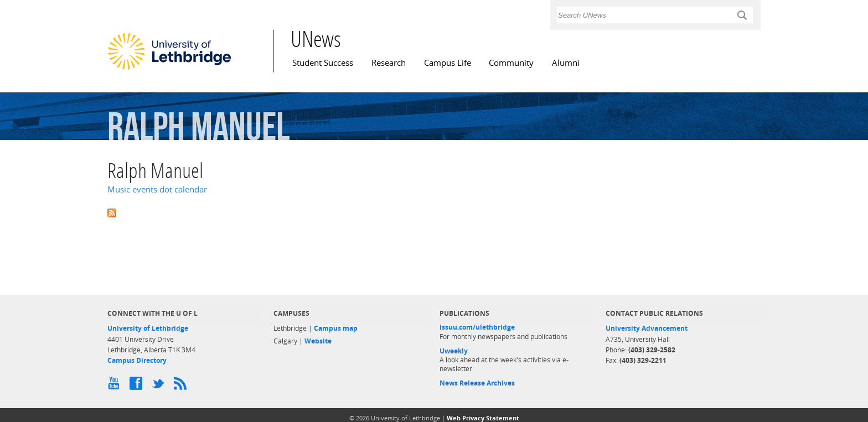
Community (511, 63)
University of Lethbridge (148, 328)
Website (318, 341)
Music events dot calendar (157, 189)
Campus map (336, 328)
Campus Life (448, 63)
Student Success (323, 63)
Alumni (566, 63)
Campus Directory (137, 360)
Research (389, 63)
